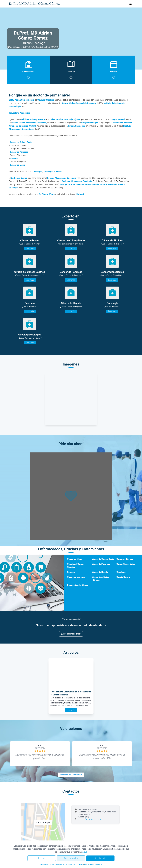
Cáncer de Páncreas (101, 564)
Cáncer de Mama (18, 165)
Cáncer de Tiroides (125, 559)
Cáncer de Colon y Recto (103, 559)
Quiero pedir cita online (71, 634)
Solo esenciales (71, 858)
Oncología (121, 572)
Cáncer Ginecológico (126, 564)
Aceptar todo (100, 858)
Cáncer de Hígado (100, 572)
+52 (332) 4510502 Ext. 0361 (90, 819)
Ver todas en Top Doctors (71, 775)
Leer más (30, 249)
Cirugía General (123, 577)
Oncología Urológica (76, 577)
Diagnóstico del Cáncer (78, 585)
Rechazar (42, 858)
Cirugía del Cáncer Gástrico (75, 566)
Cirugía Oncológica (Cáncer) (100, 579)
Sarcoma (71, 572)
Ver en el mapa (43, 823)
